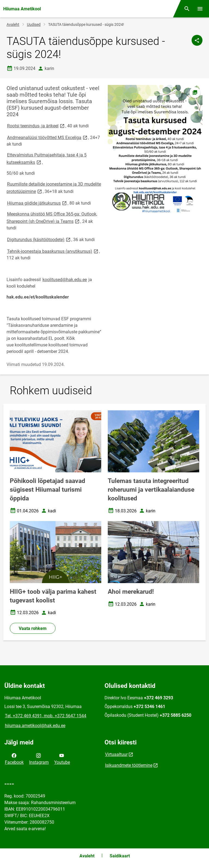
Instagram (39, 758)
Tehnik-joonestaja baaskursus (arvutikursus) (53, 251)
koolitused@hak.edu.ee (65, 280)
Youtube (62, 758)
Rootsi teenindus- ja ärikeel (36, 126)
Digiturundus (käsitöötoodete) (39, 239)
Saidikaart (120, 856)
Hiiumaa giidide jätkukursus (37, 203)
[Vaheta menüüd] (200, 9)
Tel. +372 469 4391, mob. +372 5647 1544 (46, 716)
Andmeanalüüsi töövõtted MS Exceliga (48, 137)
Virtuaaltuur (116, 754)
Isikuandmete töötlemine (129, 765)
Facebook (14, 758)
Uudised (34, 24)
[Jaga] (197, 40)
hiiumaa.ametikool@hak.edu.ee (35, 726)
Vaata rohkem (33, 628)
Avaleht (13, 24)
